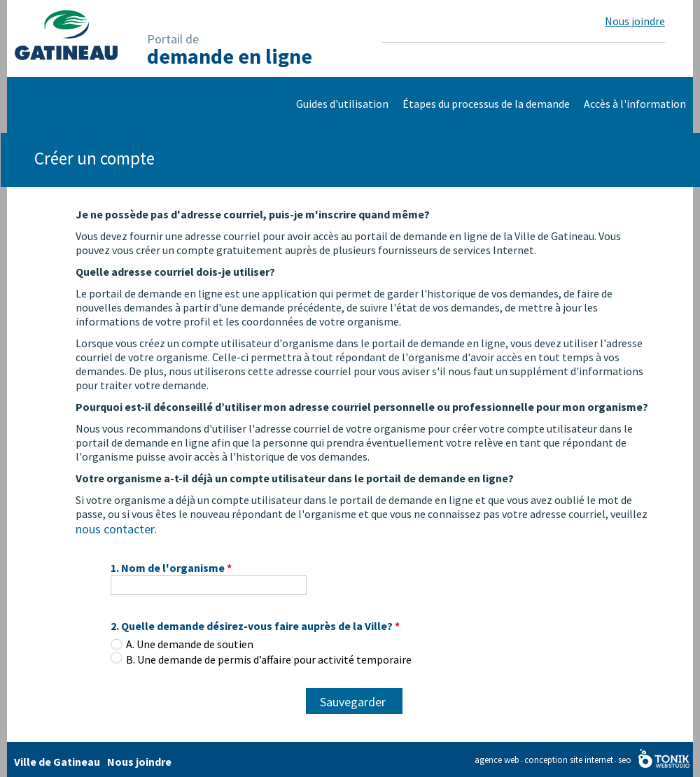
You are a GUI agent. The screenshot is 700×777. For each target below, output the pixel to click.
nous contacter (115, 529)
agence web (497, 760)
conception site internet (569, 760)
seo (625, 760)
